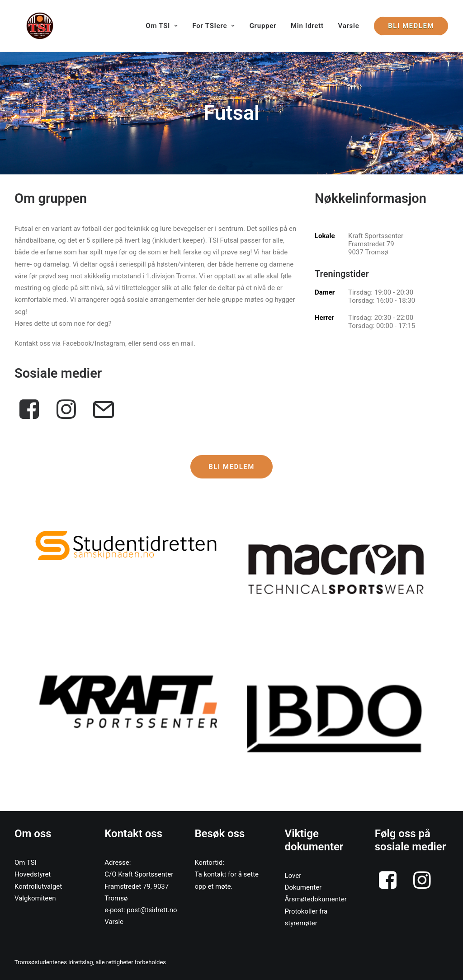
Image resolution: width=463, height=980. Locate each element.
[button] (127, 545)
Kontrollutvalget (38, 886)
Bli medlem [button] (231, 467)
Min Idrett (307, 26)
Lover (293, 876)
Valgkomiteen (35, 898)
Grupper (263, 26)
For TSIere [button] (213, 26)
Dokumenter (303, 887)
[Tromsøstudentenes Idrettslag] (28, 26)
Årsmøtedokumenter (316, 899)
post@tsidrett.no (152, 910)
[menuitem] (165, 26)
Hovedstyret (33, 874)
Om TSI (162, 26)
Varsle (349, 26)
